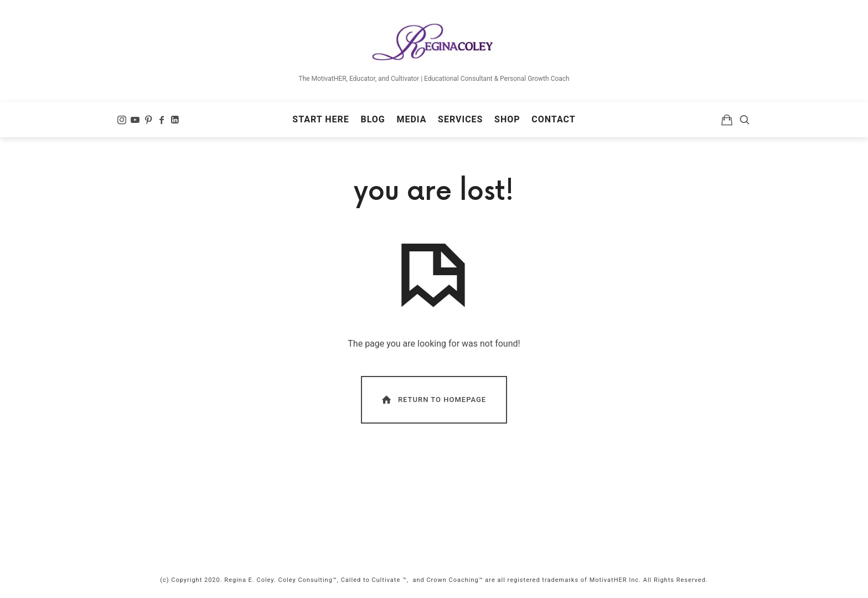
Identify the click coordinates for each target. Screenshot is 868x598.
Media (411, 119)
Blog (373, 119)
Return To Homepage (433, 399)
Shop (507, 119)
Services (460, 119)
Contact (553, 119)
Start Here (321, 119)
